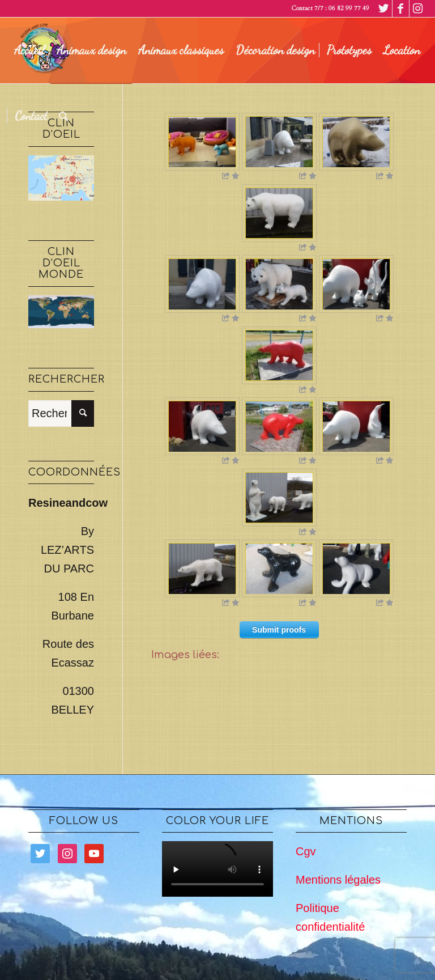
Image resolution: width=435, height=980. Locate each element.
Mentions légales (338, 880)
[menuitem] (29, 50)
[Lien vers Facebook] (401, 9)
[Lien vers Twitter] (384, 9)
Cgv (306, 851)
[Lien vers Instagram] (418, 9)
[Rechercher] (64, 116)
